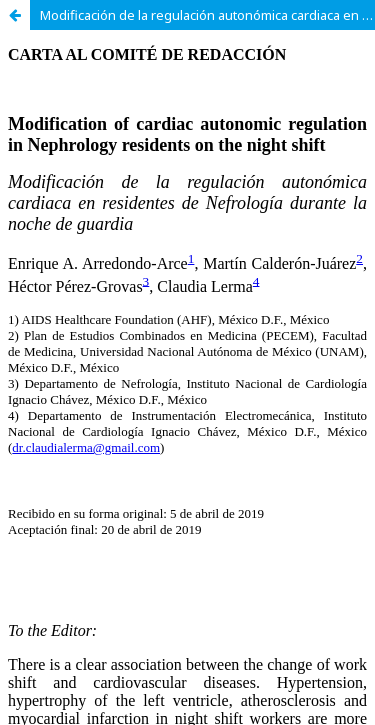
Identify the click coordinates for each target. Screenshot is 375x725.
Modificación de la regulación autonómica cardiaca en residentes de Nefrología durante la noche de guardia (207, 15)
